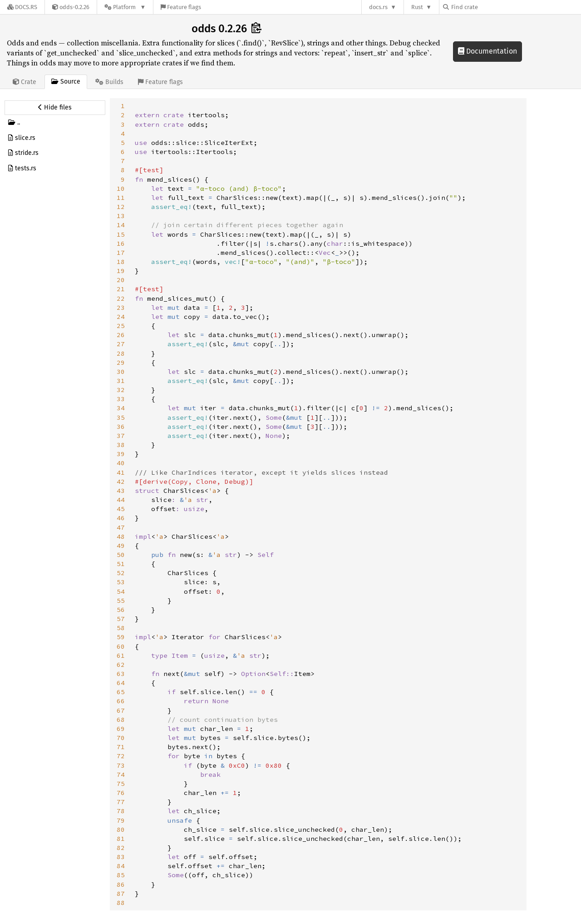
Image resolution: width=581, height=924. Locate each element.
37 (121, 436)
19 (121, 271)
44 (121, 500)
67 (121, 710)
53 (121, 582)
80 (121, 830)
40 (121, 463)
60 (121, 646)
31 (121, 381)
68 (121, 720)
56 (121, 610)
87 (121, 894)
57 (121, 619)
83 (121, 857)
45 (121, 509)
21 (121, 289)
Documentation (487, 51)
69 (121, 729)
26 (121, 335)
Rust (417, 7)
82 (121, 848)
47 (121, 527)
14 (121, 225)
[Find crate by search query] (488, 7)
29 (121, 363)
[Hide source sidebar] (55, 108)
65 (121, 692)
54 (121, 591)
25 (121, 326)
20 (121, 280)
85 (121, 875)
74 (121, 775)
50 (121, 555)
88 (121, 903)
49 (121, 546)
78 (121, 811)
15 (121, 234)
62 (121, 665)
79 (121, 820)
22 (121, 298)
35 (121, 417)
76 (121, 793)
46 (121, 518)
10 (121, 189)
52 (121, 573)
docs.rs (378, 7)
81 (121, 839)
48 (121, 537)
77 (121, 802)
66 (121, 701)
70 (121, 738)
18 (121, 262)
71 (121, 747)
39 (121, 454)
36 (121, 427)
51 (121, 564)
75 (121, 784)
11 (121, 198)
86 (121, 884)
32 (121, 390)
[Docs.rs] (22, 7)
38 (121, 445)
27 (121, 344)
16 (121, 243)
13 (121, 216)
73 (121, 765)
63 (121, 674)
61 (121, 656)
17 (121, 253)
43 (121, 491)
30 (121, 372)
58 (121, 628)
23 (121, 308)
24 (121, 317)
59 (121, 637)
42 (121, 482)
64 (121, 683)
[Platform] (125, 7)
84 (121, 866)
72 (121, 756)
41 (121, 472)
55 (121, 601)
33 (121, 399)
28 (121, 353)
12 (121, 207)
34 (121, 408)
